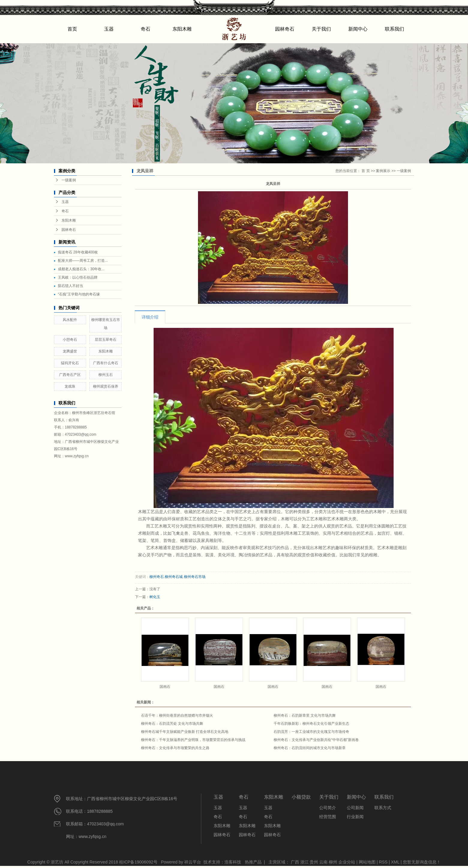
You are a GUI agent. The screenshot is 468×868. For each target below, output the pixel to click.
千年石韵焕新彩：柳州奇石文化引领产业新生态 (311, 724)
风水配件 (70, 320)
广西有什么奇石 (106, 363)
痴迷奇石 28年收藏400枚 (78, 252)
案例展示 (383, 171)
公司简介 (328, 808)
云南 (323, 862)
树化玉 (155, 597)
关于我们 (321, 29)
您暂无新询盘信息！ (422, 862)
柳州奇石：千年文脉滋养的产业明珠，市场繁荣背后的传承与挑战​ (193, 740)
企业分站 (347, 862)
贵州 (314, 862)
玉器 (109, 29)
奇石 (145, 29)
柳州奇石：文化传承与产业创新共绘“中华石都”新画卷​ (316, 740)
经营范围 (328, 817)
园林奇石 (285, 29)
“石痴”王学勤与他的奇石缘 (79, 294)
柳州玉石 (106, 375)
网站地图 (368, 862)
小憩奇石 (70, 340)
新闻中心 (358, 29)
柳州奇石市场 (195, 577)
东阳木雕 (182, 29)
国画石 (165, 687)
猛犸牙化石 (70, 363)
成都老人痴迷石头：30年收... (81, 269)
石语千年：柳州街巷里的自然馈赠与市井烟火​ (177, 715)
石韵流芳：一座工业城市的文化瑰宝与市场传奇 (311, 732)
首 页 (366, 171)
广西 (295, 862)
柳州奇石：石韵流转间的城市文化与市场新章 (310, 748)
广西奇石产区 (70, 375)
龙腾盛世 (70, 351)
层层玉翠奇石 (106, 340)
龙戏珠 (70, 386)
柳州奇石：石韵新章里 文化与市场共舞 (305, 715)
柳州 (333, 862)
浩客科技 (233, 862)
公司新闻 (355, 808)
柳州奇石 (157, 577)
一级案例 (69, 180)
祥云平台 (193, 862)
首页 (72, 29)
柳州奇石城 (174, 577)
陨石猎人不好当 (70, 286)
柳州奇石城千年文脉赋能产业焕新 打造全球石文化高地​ (185, 732)
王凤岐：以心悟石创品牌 (78, 277)
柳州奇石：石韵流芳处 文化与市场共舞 (172, 724)
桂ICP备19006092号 (138, 862)
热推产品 (253, 862)
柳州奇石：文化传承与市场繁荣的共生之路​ (175, 748)
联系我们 (394, 29)
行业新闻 (355, 817)
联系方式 (383, 808)
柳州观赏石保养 (106, 386)
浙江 (304, 862)
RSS (383, 862)
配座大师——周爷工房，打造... (83, 261)
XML (395, 862)
